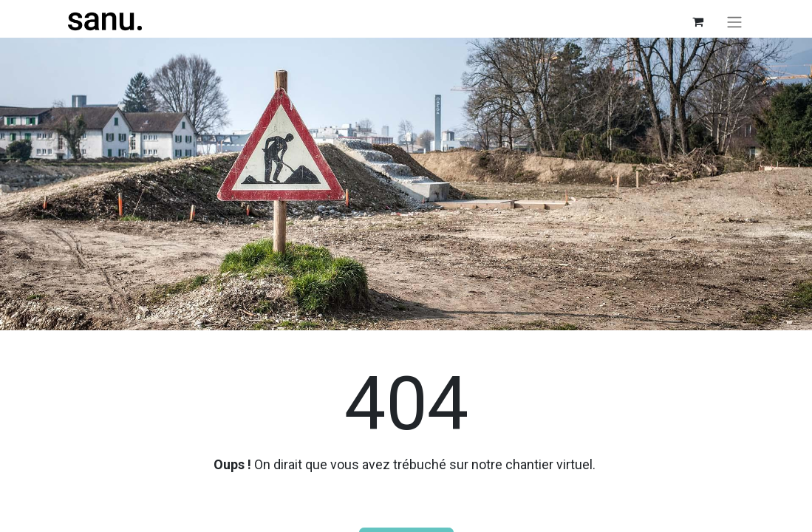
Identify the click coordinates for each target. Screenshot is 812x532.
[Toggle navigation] (734, 22)
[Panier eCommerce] (698, 21)
